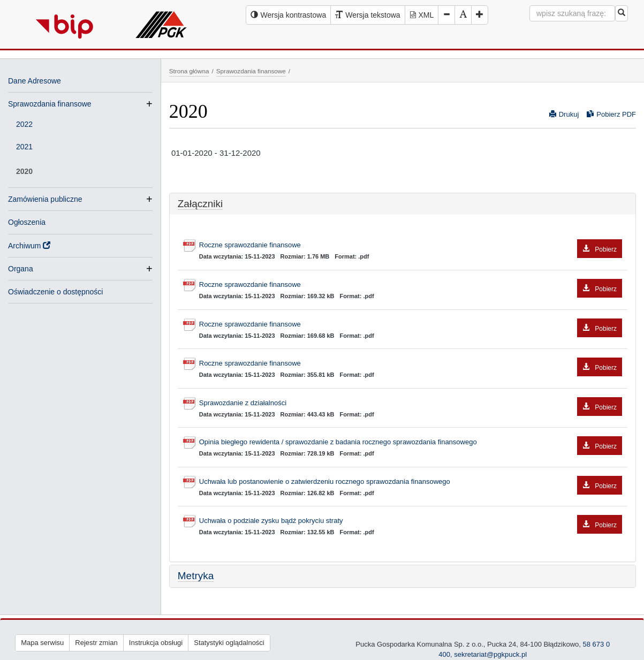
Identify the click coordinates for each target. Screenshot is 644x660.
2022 (24, 124)
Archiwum (29, 246)
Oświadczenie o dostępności (55, 292)
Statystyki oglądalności (229, 643)
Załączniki (200, 204)
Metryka (196, 576)
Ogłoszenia (27, 222)
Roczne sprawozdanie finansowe (411, 245)
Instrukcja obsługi (156, 643)
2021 (24, 147)
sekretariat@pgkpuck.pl (490, 654)
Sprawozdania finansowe (50, 104)
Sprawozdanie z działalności (411, 403)
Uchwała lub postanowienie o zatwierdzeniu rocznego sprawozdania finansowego (411, 482)
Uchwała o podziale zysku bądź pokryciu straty (411, 521)
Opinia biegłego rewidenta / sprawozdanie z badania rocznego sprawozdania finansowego (411, 442)
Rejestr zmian (96, 643)
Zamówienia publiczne (45, 199)
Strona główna (189, 71)
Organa (21, 269)
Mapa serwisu (42, 643)
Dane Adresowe (35, 81)
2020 (24, 171)
